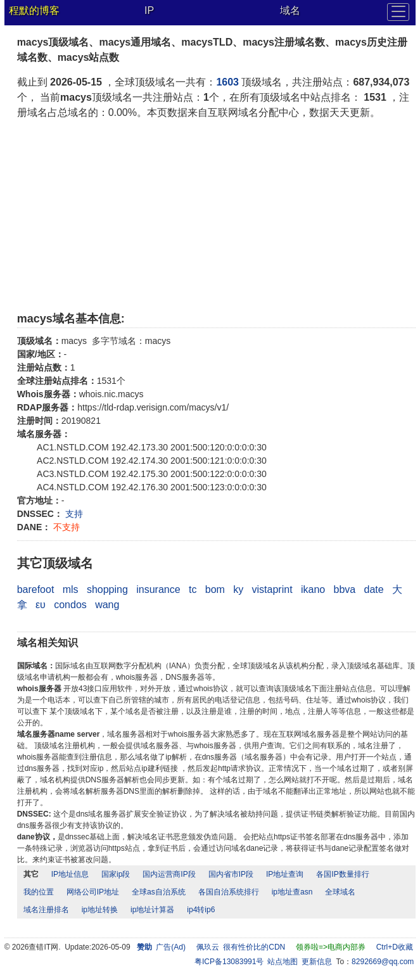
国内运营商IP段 (169, 874)
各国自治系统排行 (229, 892)
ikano (313, 589)
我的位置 (39, 892)
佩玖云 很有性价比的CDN (241, 947)
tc (193, 589)
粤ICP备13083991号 (229, 962)
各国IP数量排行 (342, 874)
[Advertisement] (217, 215)
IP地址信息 (70, 874)
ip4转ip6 (201, 910)
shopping (107, 589)
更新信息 (317, 962)
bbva (345, 589)
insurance (158, 589)
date (374, 589)
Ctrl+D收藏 (395, 947)
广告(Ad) (171, 947)
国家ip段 (116, 874)
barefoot (36, 589)
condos (70, 605)
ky (238, 589)
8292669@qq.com (383, 962)
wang (107, 605)
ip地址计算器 (152, 910)
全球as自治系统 (159, 892)
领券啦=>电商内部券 (331, 947)
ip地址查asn (292, 892)
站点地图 (283, 962)
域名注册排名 (46, 910)
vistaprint (272, 589)
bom (215, 589)
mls (71, 589)
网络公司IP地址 (93, 892)
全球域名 (340, 892)
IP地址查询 (285, 874)
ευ (41, 605)
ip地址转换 (100, 910)
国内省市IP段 (231, 874)
